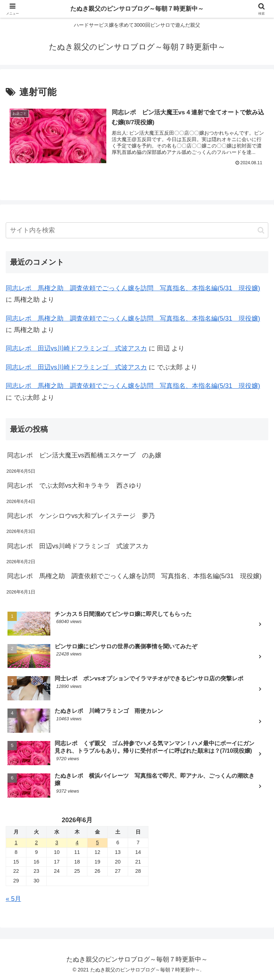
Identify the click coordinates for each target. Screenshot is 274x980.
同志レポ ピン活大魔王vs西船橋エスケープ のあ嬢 (84, 456)
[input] (137, 230)
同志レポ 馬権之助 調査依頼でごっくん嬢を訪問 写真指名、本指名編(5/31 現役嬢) (133, 288)
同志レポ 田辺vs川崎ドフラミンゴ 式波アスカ (76, 349)
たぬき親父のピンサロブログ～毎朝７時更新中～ (137, 9)
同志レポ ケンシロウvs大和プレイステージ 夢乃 (81, 516)
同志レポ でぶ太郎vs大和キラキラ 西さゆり (75, 486)
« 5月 (13, 899)
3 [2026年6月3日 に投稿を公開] (57, 842)
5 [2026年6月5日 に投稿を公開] (97, 842)
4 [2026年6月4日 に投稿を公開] (77, 842)
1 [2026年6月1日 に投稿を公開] (16, 842)
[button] (261, 230)
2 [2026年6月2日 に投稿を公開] (36, 842)
